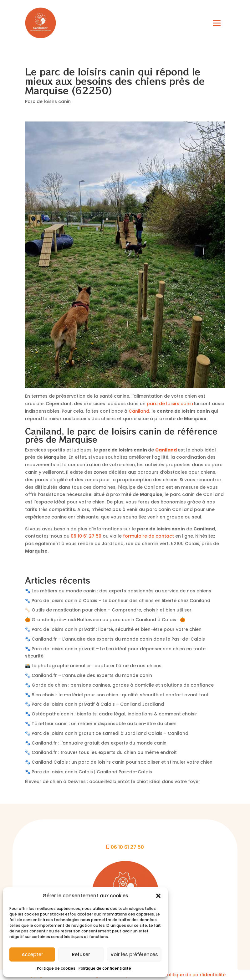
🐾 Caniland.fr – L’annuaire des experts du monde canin (89, 675)
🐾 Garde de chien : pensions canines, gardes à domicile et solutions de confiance (119, 685)
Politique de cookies (56, 968)
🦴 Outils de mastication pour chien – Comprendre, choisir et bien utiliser (108, 610)
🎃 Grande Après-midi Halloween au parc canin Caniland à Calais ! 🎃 (105, 620)
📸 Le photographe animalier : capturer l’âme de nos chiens (93, 666)
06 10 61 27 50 (86, 536)
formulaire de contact (148, 536)
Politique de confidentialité (105, 968)
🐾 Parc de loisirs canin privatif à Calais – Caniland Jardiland (94, 704)
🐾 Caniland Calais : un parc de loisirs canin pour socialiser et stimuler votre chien (119, 762)
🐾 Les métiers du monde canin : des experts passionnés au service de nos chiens (118, 591)
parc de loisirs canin (170, 404)
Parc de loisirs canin (48, 101)
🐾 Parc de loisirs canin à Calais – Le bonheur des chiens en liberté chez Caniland (118, 601)
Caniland (139, 411)
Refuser (81, 954)
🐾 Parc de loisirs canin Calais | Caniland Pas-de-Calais (89, 772)
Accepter (32, 954)
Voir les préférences (134, 954)
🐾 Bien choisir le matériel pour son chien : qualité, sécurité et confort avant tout (117, 695)
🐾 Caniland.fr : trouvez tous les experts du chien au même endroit (101, 752)
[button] (158, 896)
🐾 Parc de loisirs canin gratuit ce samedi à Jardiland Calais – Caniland (107, 733)
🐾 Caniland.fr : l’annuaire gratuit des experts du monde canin (96, 743)
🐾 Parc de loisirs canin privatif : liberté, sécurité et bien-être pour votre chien (113, 629)
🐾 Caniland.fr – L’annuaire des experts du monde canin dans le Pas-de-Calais (115, 639)
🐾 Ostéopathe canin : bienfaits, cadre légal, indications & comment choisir (111, 714)
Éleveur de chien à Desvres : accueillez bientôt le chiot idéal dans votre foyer (113, 781)
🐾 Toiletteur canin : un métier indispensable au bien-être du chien (101, 724)
